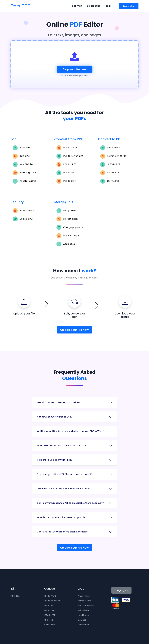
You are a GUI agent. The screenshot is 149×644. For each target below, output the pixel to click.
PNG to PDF (110, 173)
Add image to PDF (26, 173)
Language (121, 590)
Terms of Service (86, 606)
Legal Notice (84, 615)
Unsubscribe (93, 6)
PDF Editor (22, 148)
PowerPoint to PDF (114, 156)
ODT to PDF (110, 181)
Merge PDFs (66, 211)
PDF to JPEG (67, 164)
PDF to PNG (66, 173)
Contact (77, 6)
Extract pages (67, 219)
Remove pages (68, 236)
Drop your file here (74, 69)
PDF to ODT (66, 181)
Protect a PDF (24, 211)
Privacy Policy (84, 596)
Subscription (129, 6)
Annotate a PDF (25, 181)
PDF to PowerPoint (70, 156)
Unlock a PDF (23, 219)
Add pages (66, 244)
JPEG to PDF (110, 164)
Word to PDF (110, 148)
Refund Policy (84, 610)
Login (108, 6)
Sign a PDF (22, 156)
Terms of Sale (84, 601)
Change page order (70, 227)
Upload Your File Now (74, 330)
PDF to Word (67, 148)
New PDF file (23, 164)
